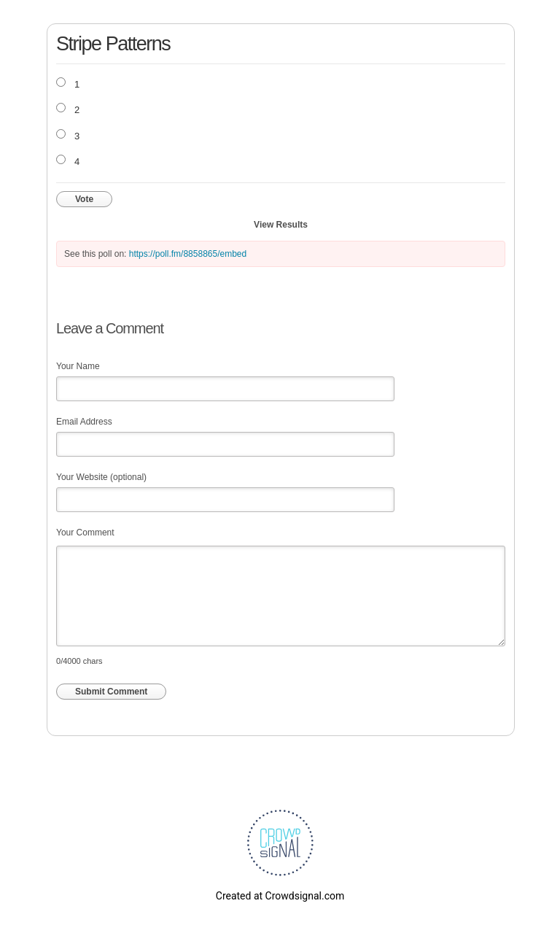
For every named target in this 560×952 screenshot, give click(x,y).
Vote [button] (84, 199)
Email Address (84, 422)
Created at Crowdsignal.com (280, 896)
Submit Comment (111, 692)
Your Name (78, 366)
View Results (281, 225)
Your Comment (85, 533)
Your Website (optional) (101, 477)
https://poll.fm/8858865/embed (188, 254)
